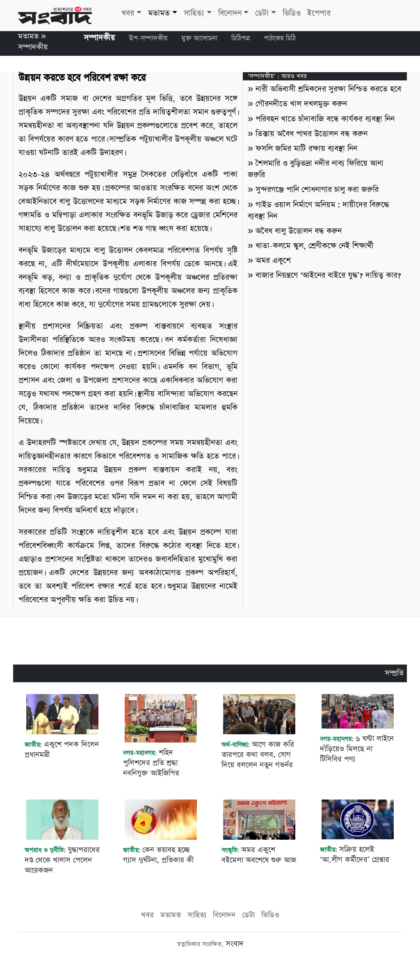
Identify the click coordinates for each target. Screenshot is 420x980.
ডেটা (262, 13)
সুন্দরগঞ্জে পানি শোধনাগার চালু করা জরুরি (317, 190)
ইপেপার (319, 13)
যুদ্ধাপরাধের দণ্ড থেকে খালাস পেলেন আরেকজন (62, 860)
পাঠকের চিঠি (280, 38)
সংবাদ (235, 944)
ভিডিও (292, 13)
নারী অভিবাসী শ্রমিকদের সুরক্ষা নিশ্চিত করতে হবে (328, 89)
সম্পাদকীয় (33, 47)
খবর (128, 13)
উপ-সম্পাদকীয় (148, 38)
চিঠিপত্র (241, 38)
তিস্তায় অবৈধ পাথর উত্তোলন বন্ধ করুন (312, 134)
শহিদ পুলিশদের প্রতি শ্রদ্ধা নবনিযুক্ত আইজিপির (151, 763)
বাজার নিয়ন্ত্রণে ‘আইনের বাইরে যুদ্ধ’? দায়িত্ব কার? (328, 275)
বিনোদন (230, 13)
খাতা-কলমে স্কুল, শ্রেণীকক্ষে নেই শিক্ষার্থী (315, 246)
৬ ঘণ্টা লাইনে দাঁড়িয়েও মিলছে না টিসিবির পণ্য (357, 749)
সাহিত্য (194, 13)
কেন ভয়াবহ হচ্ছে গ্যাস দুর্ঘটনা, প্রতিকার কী (158, 855)
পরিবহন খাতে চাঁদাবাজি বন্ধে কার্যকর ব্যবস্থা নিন (325, 119)
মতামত (159, 13)
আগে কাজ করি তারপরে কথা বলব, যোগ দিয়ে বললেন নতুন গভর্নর (258, 755)
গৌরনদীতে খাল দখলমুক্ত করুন (301, 104)
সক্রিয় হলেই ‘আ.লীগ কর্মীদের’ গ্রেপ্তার (355, 854)
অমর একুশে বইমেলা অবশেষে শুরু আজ (259, 855)
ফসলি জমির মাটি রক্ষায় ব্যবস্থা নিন (306, 149)
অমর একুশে (273, 261)
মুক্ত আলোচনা (199, 38)
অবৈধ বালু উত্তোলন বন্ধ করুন (299, 231)
